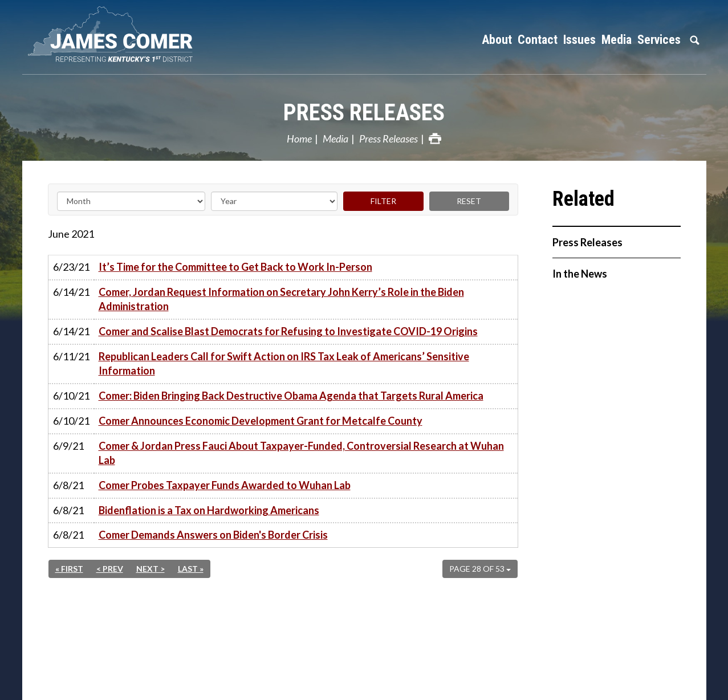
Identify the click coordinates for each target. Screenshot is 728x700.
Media (335, 139)
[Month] (131, 201)
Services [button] (659, 40)
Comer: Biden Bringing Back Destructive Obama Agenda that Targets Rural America (291, 396)
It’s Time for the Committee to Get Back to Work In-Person (235, 267)
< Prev (110, 569)
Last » (191, 569)
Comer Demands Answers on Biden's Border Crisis (213, 535)
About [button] (497, 40)
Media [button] (617, 40)
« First (69, 569)
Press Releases (364, 113)
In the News (580, 274)
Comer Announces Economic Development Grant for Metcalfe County (261, 421)
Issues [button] (579, 40)
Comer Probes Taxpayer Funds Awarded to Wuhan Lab (225, 485)
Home (299, 139)
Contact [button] (538, 40)
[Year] (274, 201)
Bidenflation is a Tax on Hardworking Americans (209, 510)
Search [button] (695, 40)
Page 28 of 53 (480, 569)
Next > (151, 569)
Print (435, 139)
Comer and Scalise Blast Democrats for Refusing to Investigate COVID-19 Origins (288, 331)
